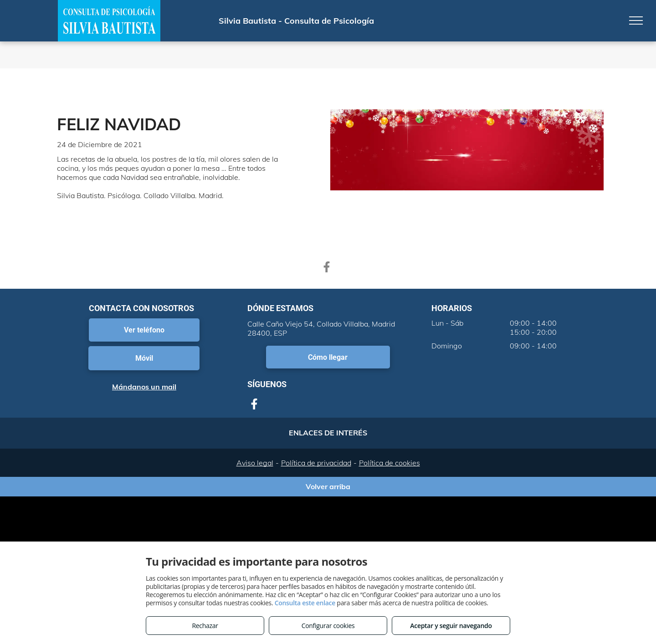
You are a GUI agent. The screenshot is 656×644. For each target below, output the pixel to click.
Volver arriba (328, 486)
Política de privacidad (316, 463)
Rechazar (205, 626)
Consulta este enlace (305, 603)
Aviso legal (255, 463)
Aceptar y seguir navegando (451, 626)
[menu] (636, 20)
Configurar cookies (328, 626)
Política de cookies (389, 463)
